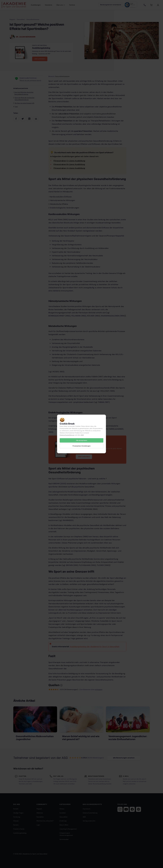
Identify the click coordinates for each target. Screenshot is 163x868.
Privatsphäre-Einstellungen (82, 446)
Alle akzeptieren (82, 440)
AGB (82, 435)
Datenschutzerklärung (67, 435)
